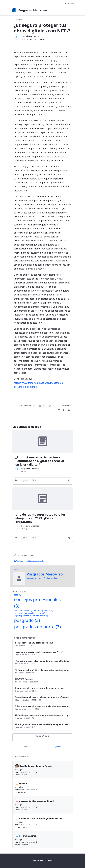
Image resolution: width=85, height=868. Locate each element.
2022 (17, 595)
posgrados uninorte (38, 627)
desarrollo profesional (44, 611)
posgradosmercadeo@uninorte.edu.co (42, 578)
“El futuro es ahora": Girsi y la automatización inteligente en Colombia (42, 670)
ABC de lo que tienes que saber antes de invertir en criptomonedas (42, 715)
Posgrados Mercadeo (30, 36)
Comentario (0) (27, 406)
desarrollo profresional (25, 613)
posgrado (27, 620)
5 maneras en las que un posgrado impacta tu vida (39, 688)
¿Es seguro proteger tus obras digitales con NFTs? (39, 652)
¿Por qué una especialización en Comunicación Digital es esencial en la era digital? (40, 461)
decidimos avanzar (23, 611)
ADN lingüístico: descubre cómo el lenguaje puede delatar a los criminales (42, 724)
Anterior (27, 746)
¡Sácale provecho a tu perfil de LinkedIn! (34, 643)
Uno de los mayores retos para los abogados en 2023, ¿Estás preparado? (41, 518)
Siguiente (58, 746)
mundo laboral (41, 616)
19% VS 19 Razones (24, 679)
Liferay (50, 861)
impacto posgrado (23, 616)
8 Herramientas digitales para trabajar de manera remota (42, 706)
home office (43, 613)
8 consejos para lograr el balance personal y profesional (42, 697)
